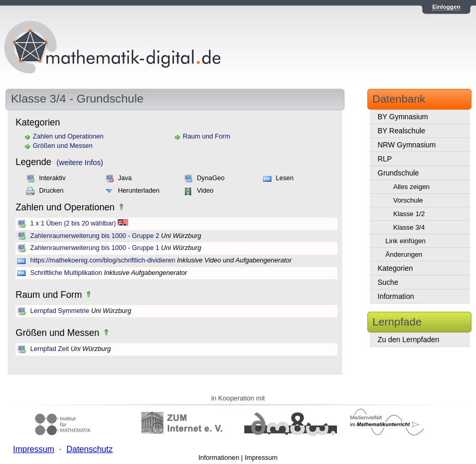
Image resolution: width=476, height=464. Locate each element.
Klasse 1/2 (409, 214)
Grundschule (398, 173)
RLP (385, 159)
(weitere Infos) (80, 162)
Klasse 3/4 (409, 227)
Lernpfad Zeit (49, 349)
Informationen (219, 457)
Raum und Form (206, 136)
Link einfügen (405, 241)
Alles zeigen (411, 187)
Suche (388, 282)
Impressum (261, 457)
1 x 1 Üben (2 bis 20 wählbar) (73, 223)
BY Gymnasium (403, 117)
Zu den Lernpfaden (408, 340)
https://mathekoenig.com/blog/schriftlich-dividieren (103, 260)
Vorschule (408, 200)
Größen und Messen (63, 146)
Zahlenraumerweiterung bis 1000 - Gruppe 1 (95, 248)
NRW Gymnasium (407, 145)
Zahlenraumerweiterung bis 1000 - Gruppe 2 (95, 236)
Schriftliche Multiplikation (66, 273)
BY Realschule (402, 131)
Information (396, 296)
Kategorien (395, 268)
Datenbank (399, 99)
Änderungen (404, 254)
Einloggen (446, 7)
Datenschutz (89, 449)
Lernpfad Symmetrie (60, 311)
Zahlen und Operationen (68, 136)
